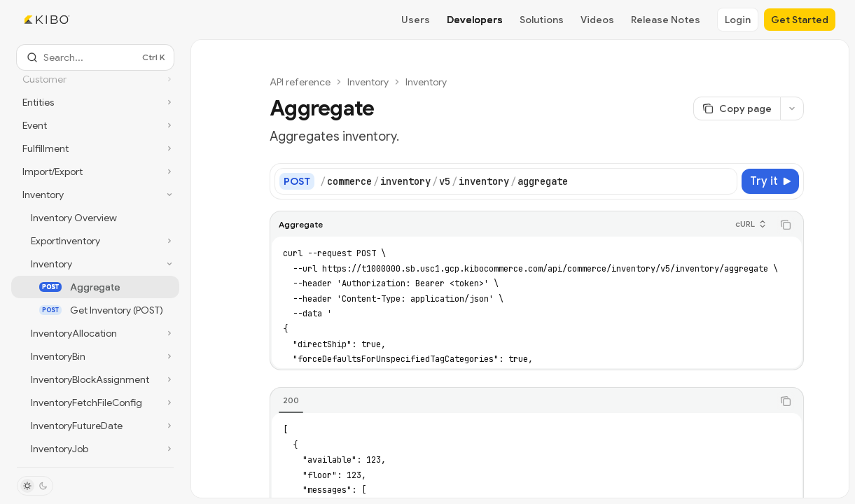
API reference (300, 82)
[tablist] (521, 401)
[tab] (291, 400)
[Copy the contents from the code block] (786, 225)
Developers (475, 20)
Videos (597, 20)
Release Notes (666, 20)
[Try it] (770, 181)
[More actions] (792, 108)
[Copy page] (737, 108)
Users (416, 20)
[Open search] (95, 57)
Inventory (368, 82)
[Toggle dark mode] (35, 486)
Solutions (542, 20)
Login (738, 20)
